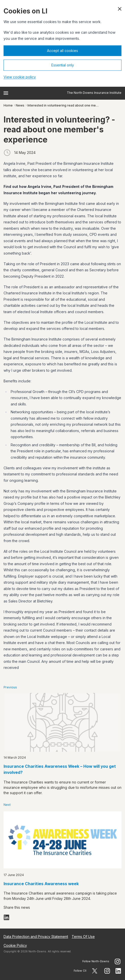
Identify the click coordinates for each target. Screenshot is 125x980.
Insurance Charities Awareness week (41, 884)
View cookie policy (20, 77)
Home (8, 105)
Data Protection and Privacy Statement (36, 937)
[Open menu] (6, 93)
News (20, 105)
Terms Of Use (83, 937)
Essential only (63, 65)
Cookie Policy (15, 945)
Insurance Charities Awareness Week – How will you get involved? (60, 770)
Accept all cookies (63, 51)
